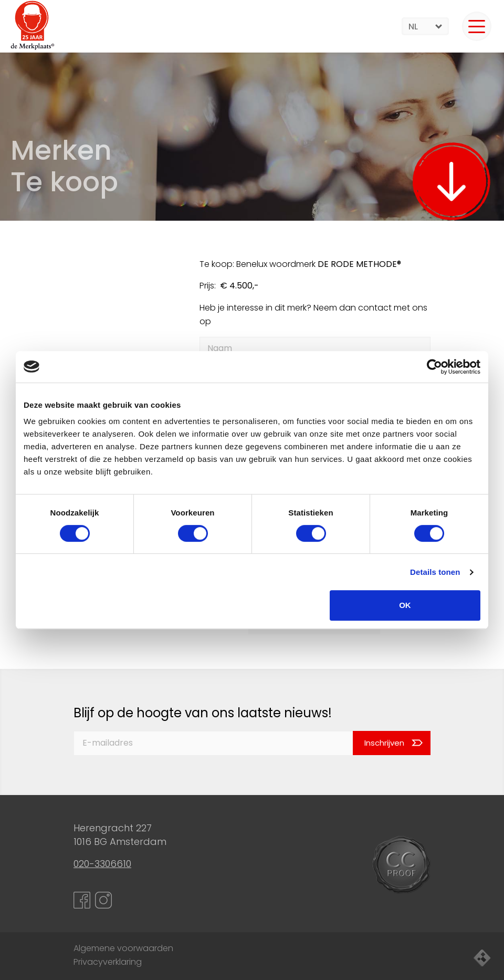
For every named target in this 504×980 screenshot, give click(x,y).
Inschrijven (384, 743)
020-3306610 (102, 864)
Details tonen (435, 572)
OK (405, 605)
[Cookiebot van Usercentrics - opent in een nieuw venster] (434, 367)
